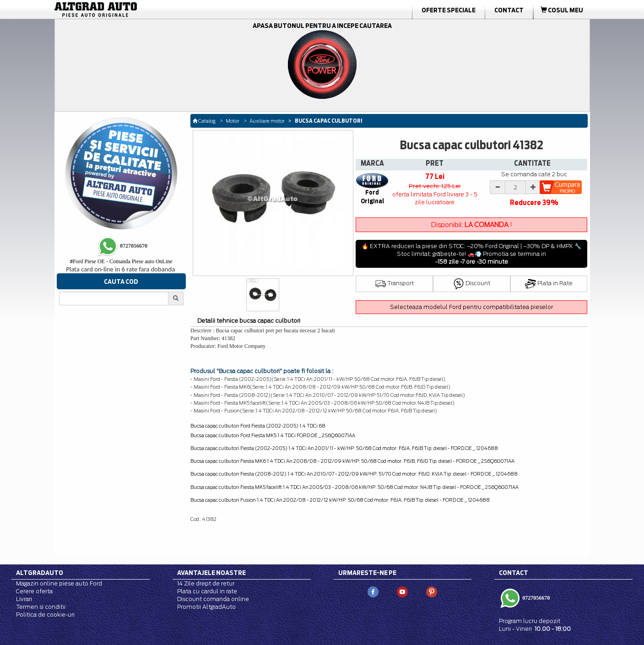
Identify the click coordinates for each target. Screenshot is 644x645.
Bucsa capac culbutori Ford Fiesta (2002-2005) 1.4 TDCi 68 (258, 426)
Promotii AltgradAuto (206, 607)
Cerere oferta (34, 591)
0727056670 (535, 598)
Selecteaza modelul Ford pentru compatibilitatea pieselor (471, 307)
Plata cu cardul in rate (207, 591)
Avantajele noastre (211, 573)
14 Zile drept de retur (206, 583)
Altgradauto (40, 573)
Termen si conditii (41, 607)
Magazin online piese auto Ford (59, 583)
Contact (509, 10)
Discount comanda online (213, 599)
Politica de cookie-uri (45, 615)
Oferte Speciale (449, 10)
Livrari (24, 599)
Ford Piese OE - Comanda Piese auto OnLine (121, 261)
